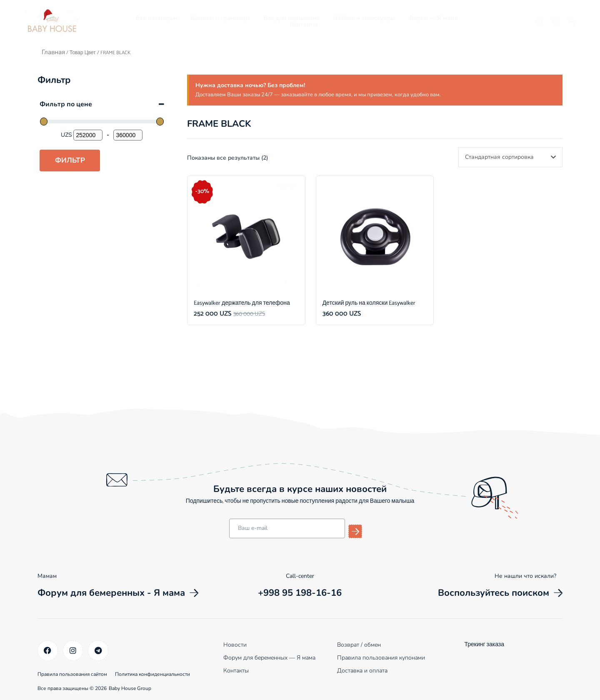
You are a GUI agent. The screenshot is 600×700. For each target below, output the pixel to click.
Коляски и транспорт (220, 18)
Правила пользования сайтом (72, 672)
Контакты (304, 24)
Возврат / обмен (359, 644)
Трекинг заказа (484, 644)
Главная (53, 51)
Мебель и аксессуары (364, 18)
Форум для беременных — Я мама (269, 657)
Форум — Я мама (433, 18)
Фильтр (70, 160)
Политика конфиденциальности (162, 672)
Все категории (156, 18)
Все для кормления (292, 18)
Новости (235, 644)
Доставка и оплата (362, 670)
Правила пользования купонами (381, 657)
